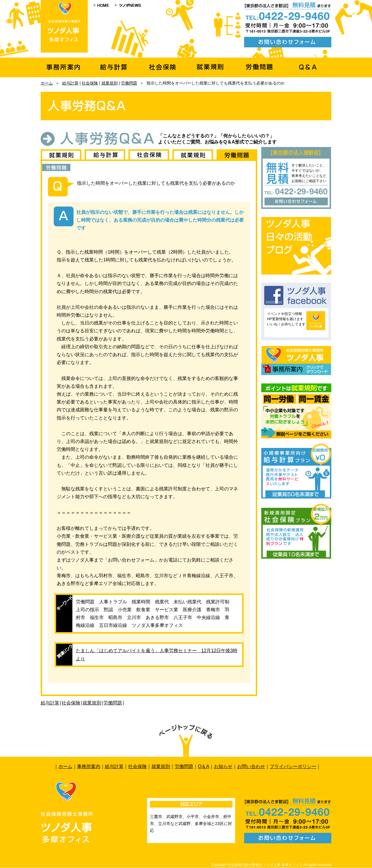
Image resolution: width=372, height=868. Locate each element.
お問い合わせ (251, 766)
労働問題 (129, 83)
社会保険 (90, 83)
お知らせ (223, 766)
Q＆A (204, 766)
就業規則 (110, 83)
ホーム (47, 83)
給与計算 (70, 83)
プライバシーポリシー (293, 766)
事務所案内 (89, 766)
